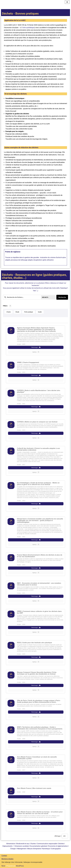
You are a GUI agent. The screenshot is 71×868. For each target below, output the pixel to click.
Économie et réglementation (58, 846)
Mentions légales (7, 859)
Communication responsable (47, 844)
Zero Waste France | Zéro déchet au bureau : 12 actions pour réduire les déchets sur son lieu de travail (40, 813)
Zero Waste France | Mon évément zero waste (34, 788)
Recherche (62, 297)
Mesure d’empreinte (34, 849)
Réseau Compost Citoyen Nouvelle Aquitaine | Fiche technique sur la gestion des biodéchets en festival (37, 673)
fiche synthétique (28, 28)
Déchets (61, 844)
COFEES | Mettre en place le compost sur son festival (37, 422)
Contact (4, 856)
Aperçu (36, 352)
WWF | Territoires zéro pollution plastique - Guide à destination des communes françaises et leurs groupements (40, 728)
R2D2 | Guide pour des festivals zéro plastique (34, 643)
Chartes (33, 844)
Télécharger (36, 347)
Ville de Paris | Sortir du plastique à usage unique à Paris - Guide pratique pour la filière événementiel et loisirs (39, 701)
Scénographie (56, 849)
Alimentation (11, 844)
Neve (3, 866)
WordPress (20, 866)
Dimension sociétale (22, 846)
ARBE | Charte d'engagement (28, 362)
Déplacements (7, 846)
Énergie (13, 849)
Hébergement (21, 849)
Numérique (46, 849)
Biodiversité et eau (23, 844)
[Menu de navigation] (67, 2)
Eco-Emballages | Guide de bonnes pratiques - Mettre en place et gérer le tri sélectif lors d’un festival (38, 484)
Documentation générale (38, 846)
